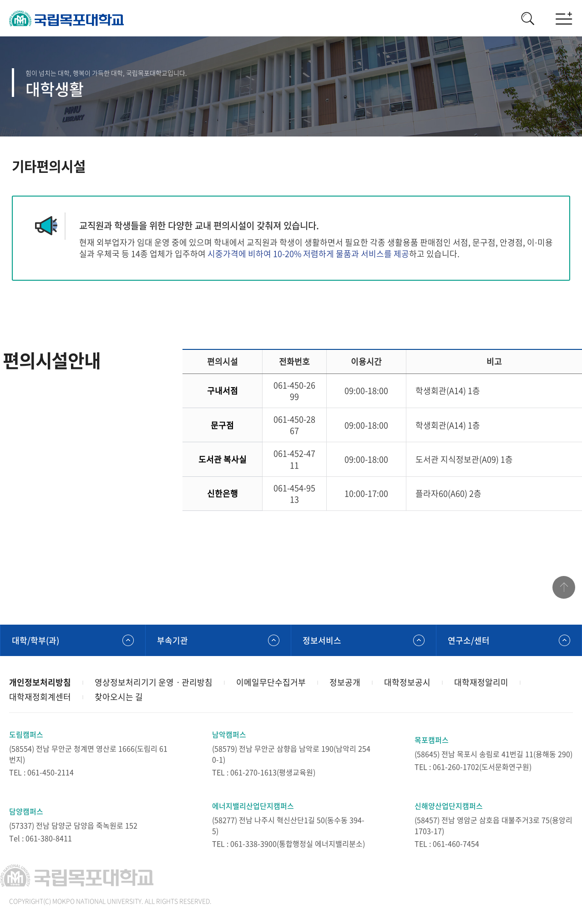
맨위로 (564, 587)
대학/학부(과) (35, 640)
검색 (527, 18)
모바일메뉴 (564, 18)
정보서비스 (322, 640)
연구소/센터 (469, 640)
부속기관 (172, 640)
